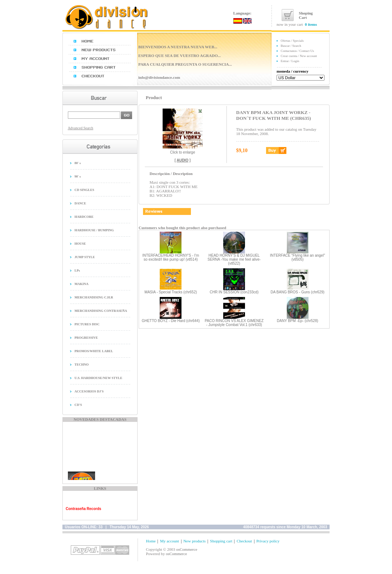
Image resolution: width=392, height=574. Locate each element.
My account (170, 541)
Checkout (244, 541)
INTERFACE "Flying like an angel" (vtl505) (298, 257)
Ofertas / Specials (292, 41)
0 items (311, 24)
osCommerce (187, 549)
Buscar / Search (291, 46)
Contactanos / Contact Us (297, 51)
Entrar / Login (290, 61)
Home (151, 541)
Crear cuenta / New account (299, 56)
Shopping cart (221, 541)
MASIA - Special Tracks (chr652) (171, 292)
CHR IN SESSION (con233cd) (234, 292)
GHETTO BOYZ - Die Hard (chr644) (171, 321)
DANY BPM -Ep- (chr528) (298, 321)
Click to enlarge (183, 151)
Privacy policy (268, 541)
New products (194, 541)
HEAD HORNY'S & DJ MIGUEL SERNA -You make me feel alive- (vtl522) (234, 259)
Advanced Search (81, 128)
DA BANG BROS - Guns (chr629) (297, 292)
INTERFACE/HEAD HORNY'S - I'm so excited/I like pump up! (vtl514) (171, 257)
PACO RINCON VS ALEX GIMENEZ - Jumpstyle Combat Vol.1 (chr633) (234, 323)
